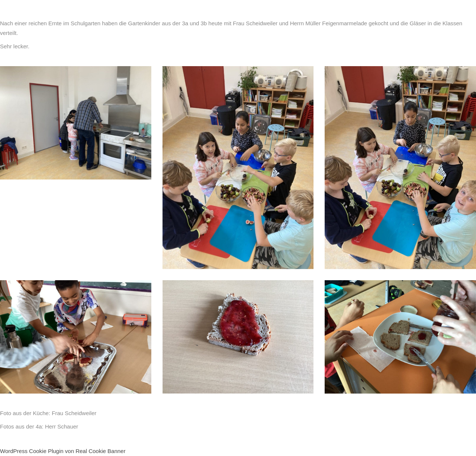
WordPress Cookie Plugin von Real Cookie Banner (63, 451)
